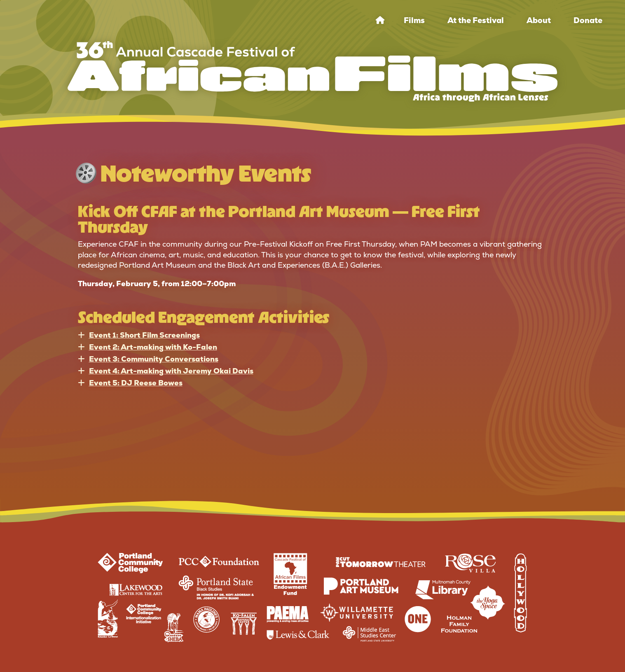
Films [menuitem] (414, 20)
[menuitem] (380, 20)
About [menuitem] (539, 20)
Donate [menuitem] (588, 20)
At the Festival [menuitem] (476, 20)
